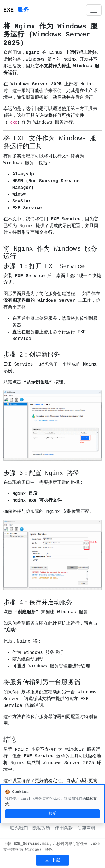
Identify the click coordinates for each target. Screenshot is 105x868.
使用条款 (64, 828)
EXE (16, 10)
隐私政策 (41, 828)
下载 (53, 860)
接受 (53, 814)
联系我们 (19, 828)
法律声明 (86, 828)
